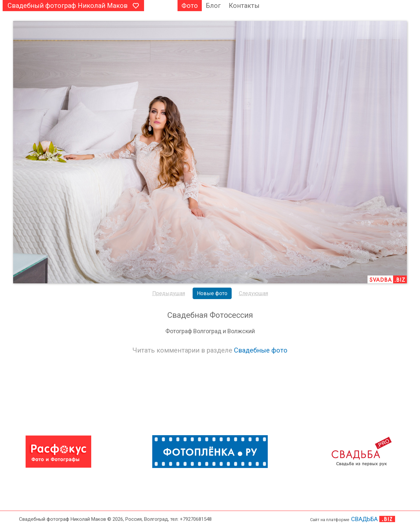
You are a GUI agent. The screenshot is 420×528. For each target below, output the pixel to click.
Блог (213, 6)
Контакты (244, 6)
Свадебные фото (261, 350)
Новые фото (212, 293)
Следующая (253, 293)
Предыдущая (169, 293)
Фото (190, 6)
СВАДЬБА (364, 519)
